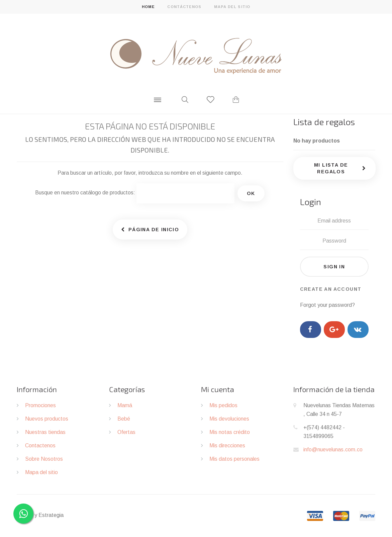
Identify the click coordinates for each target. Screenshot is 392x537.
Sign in (334, 267)
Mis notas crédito (230, 432)
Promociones (40, 405)
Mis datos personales (234, 459)
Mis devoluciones (229, 419)
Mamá (125, 405)
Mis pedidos (223, 405)
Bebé (124, 419)
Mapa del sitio (41, 472)
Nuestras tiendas (45, 432)
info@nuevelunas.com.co (333, 450)
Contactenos (40, 445)
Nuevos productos (47, 419)
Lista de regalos (324, 122)
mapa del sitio (232, 7)
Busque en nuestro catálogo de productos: (85, 193)
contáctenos (184, 7)
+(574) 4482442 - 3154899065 (324, 432)
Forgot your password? (327, 305)
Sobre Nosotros (44, 459)
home (148, 7)
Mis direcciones (227, 445)
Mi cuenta (218, 389)
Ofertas (126, 432)
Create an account (331, 289)
